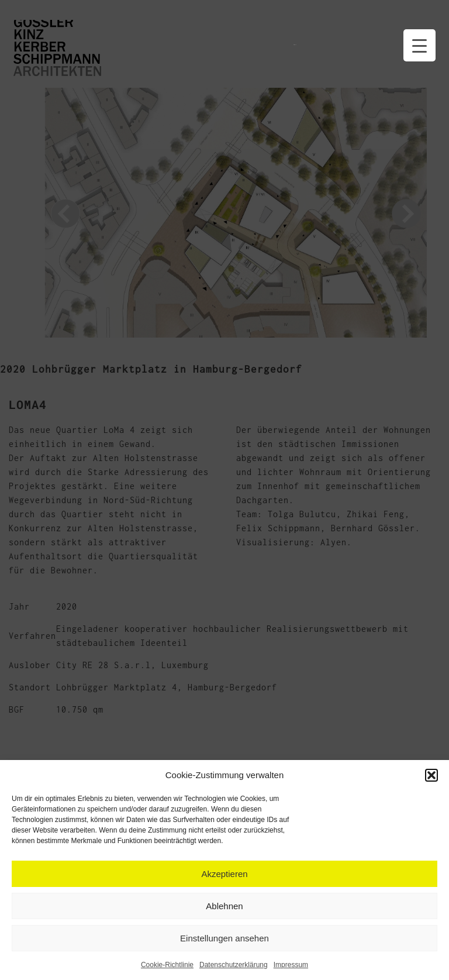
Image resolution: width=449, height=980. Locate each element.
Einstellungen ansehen (224, 938)
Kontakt (322, 34)
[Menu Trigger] (419, 45)
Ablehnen (224, 906)
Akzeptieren (224, 874)
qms (368, 34)
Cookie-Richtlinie (167, 965)
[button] (431, 775)
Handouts (295, 34)
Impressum (291, 965)
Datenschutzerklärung (234, 965)
